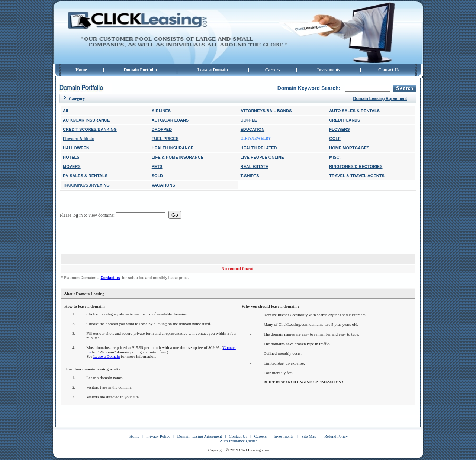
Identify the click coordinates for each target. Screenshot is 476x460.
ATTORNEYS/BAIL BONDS (266, 111)
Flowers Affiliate (79, 139)
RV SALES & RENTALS (85, 176)
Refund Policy (336, 436)
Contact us (110, 278)
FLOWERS (339, 129)
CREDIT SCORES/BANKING (90, 129)
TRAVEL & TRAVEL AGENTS (357, 176)
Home (81, 70)
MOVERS (72, 166)
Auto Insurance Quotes (239, 441)
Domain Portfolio (140, 70)
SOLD (157, 176)
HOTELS (71, 157)
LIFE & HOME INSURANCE (178, 157)
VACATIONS (163, 185)
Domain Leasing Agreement (380, 98)
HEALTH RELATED (259, 148)
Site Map (309, 436)
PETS (157, 166)
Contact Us (389, 70)
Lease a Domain (213, 70)
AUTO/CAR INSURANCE (86, 120)
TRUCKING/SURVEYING (86, 185)
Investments (329, 70)
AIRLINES (161, 111)
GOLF (335, 139)
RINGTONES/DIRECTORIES (356, 166)
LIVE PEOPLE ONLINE (262, 157)
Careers (273, 70)
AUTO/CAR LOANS (170, 120)
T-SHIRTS (250, 176)
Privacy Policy (158, 436)
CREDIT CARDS (345, 120)
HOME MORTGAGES (349, 148)
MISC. (335, 157)
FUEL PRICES (165, 139)
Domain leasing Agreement (200, 436)
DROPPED (162, 129)
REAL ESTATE (255, 166)
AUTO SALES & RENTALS (354, 111)
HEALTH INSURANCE (173, 148)
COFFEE (249, 120)
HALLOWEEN (76, 148)
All (65, 111)
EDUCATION (253, 129)
